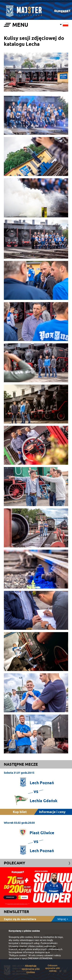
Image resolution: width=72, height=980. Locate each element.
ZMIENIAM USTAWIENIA (40, 958)
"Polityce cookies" (18, 955)
